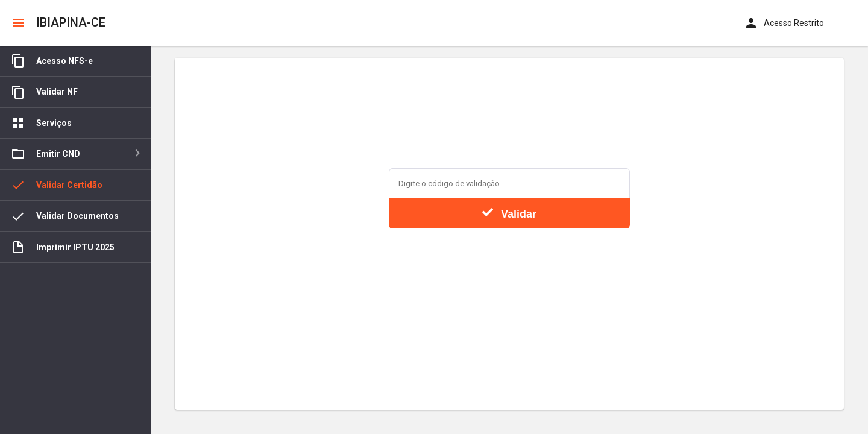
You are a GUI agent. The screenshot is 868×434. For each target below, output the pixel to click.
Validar (509, 213)
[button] (18, 23)
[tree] (75, 240)
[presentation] (509, 264)
